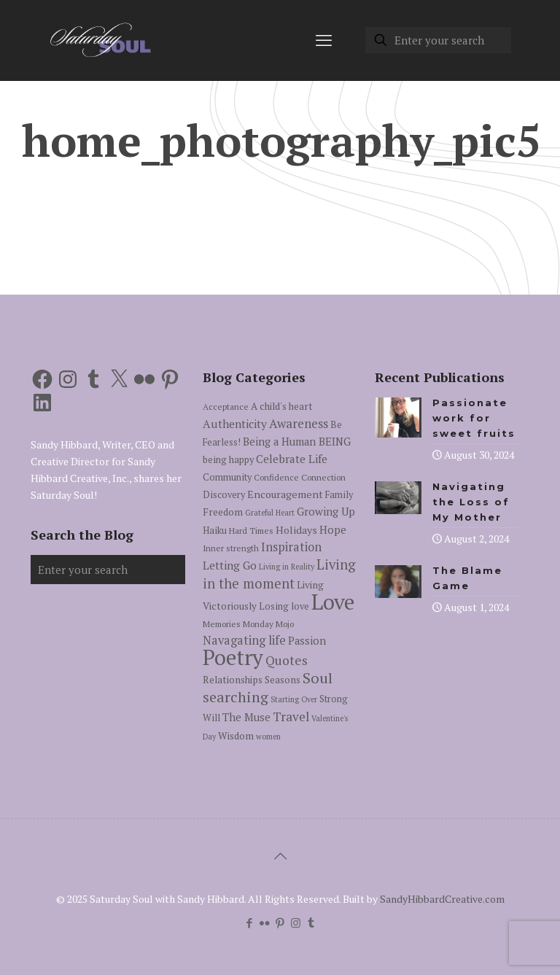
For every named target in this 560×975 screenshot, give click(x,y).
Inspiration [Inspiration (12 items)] (291, 547)
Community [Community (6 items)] (227, 477)
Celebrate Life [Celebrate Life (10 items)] (292, 459)
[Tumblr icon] (311, 922)
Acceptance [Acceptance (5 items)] (226, 407)
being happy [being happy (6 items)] (228, 460)
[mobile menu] (324, 40)
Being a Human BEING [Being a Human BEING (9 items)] (297, 442)
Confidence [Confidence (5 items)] (276, 477)
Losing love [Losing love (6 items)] (284, 606)
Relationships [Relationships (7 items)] (233, 680)
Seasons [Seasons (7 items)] (283, 680)
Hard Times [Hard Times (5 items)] (251, 531)
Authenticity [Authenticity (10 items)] (235, 424)
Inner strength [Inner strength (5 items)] (231, 548)
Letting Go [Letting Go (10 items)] (230, 565)
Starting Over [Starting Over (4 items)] (294, 699)
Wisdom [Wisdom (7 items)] (236, 736)
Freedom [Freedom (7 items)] (223, 512)
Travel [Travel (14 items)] (291, 716)
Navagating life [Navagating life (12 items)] (244, 640)
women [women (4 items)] (268, 737)
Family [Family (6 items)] (339, 495)
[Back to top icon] (280, 856)
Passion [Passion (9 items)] (307, 641)
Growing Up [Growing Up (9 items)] (326, 512)
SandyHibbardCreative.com (442, 899)
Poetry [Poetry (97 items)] (233, 657)
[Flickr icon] (265, 922)
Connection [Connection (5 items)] (323, 477)
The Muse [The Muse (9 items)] (246, 717)
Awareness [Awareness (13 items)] (299, 423)
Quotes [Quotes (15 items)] (287, 660)
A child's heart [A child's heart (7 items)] (282, 406)
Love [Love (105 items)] (333, 602)
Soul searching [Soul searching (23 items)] (268, 687)
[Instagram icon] (296, 922)
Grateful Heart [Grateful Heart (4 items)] (270, 513)
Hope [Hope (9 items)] (333, 530)
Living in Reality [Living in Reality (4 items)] (287, 567)
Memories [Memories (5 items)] (222, 624)
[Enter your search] (438, 40)
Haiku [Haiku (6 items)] (215, 531)
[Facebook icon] (250, 922)
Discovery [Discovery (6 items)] (224, 495)
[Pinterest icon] (280, 922)
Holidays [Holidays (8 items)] (296, 530)
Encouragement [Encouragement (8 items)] (285, 494)
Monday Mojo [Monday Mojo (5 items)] (268, 624)
